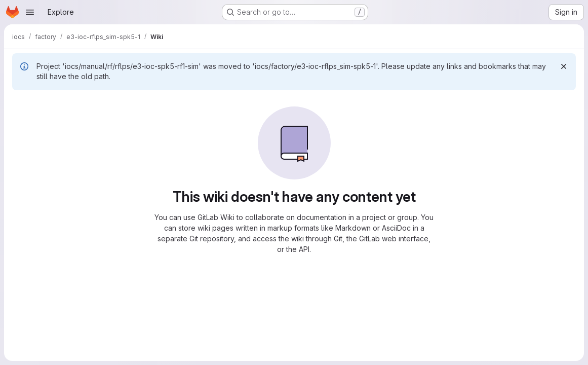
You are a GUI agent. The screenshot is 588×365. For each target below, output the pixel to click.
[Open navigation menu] (30, 12)
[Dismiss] (564, 66)
